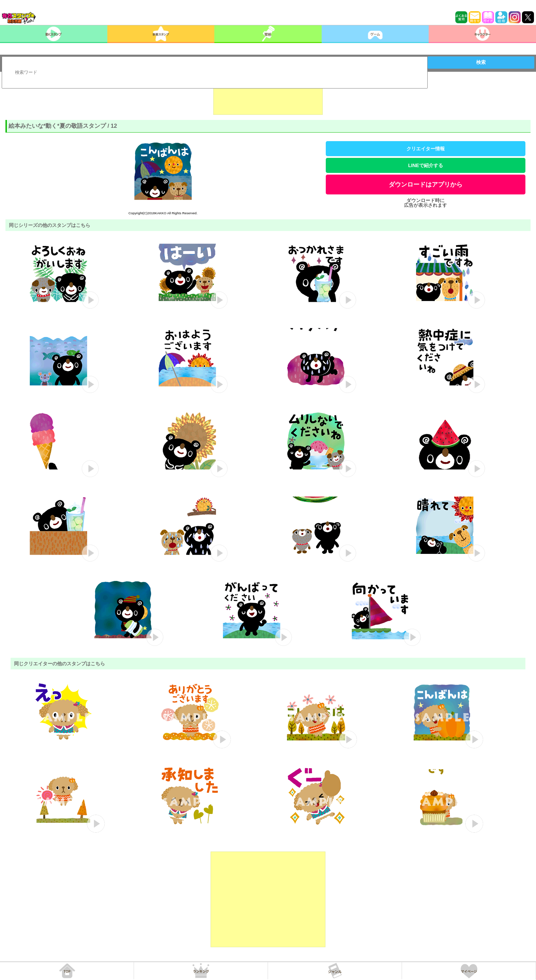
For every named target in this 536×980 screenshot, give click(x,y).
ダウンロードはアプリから (426, 185)
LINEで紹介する (426, 165)
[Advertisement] (268, 98)
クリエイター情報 (426, 149)
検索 (481, 62)
